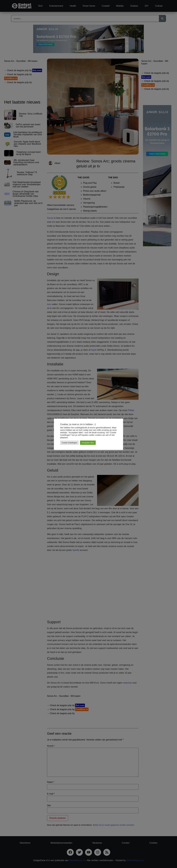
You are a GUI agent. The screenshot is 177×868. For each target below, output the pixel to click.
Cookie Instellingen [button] (69, 443)
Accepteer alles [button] (88, 443)
